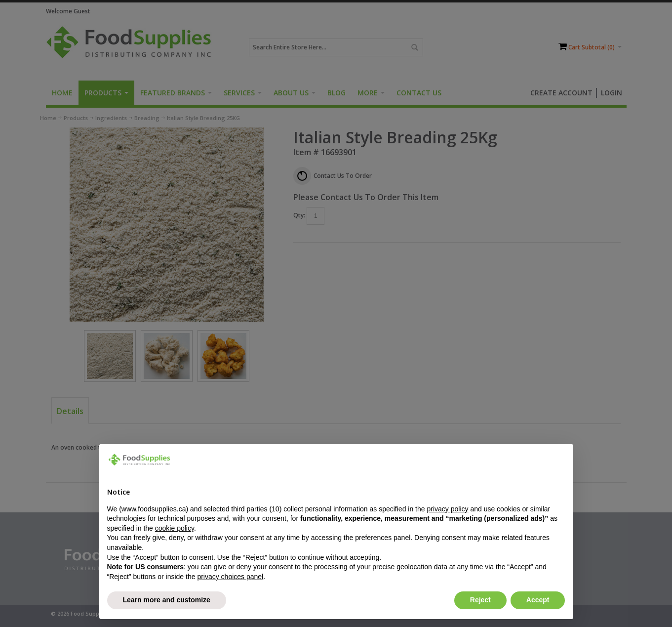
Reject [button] (480, 600)
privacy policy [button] (447, 509)
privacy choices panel (230, 577)
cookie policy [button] (175, 528)
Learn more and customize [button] (167, 600)
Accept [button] (538, 600)
